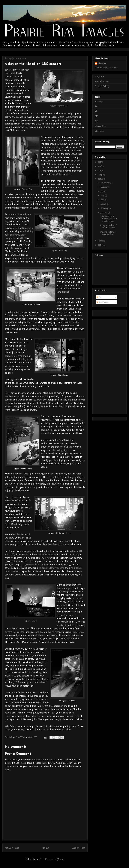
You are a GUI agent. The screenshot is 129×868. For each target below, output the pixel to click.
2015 (100, 171)
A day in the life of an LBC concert (108, 227)
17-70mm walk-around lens (36, 565)
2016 (100, 166)
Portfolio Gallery (102, 86)
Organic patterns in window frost (108, 233)
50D (11, 554)
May (103, 196)
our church (10, 73)
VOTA (23, 238)
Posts (100, 297)
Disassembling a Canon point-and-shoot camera (109, 219)
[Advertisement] (59, 49)
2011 (100, 245)
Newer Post (12, 848)
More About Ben (102, 81)
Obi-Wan (102, 64)
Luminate (15, 235)
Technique (99, 102)
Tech (97, 106)
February (105, 208)
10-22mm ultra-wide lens (52, 568)
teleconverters (46, 554)
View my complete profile (106, 68)
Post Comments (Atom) (52, 859)
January (104, 212)
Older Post (79, 848)
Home (45, 848)
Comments (102, 302)
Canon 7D (77, 551)
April (103, 200)
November (105, 183)
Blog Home (100, 76)
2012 (100, 241)
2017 (100, 162)
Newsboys (27, 228)
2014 (100, 175)
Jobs (96, 111)
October (104, 187)
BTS (97, 116)
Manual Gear (101, 126)
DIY (96, 121)
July (102, 191)
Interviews (99, 131)
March (104, 204)
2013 (100, 179)
